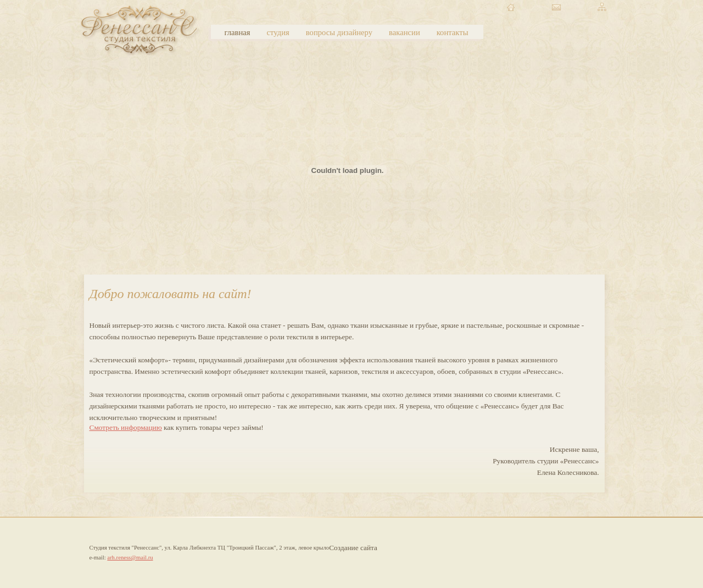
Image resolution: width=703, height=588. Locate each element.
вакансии (404, 32)
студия (278, 32)
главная (238, 32)
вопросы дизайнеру (339, 32)
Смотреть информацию (126, 427)
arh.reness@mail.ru (130, 558)
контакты (453, 32)
